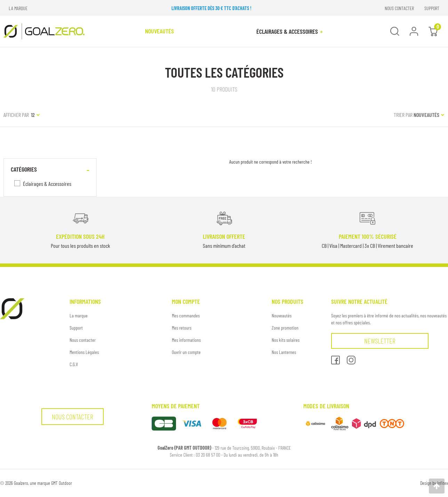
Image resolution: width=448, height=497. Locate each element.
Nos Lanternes (284, 352)
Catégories (24, 169)
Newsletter (380, 341)
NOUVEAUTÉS (159, 31)
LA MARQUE (18, 8)
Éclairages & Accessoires (290, 31)
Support (76, 328)
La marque (79, 315)
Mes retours (182, 328)
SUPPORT (432, 8)
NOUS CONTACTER (399, 8)
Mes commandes (186, 315)
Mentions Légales (84, 352)
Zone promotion (285, 328)
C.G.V (74, 364)
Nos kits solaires (286, 340)
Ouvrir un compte (186, 352)
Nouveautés (282, 315)
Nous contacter (83, 340)
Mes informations (186, 340)
